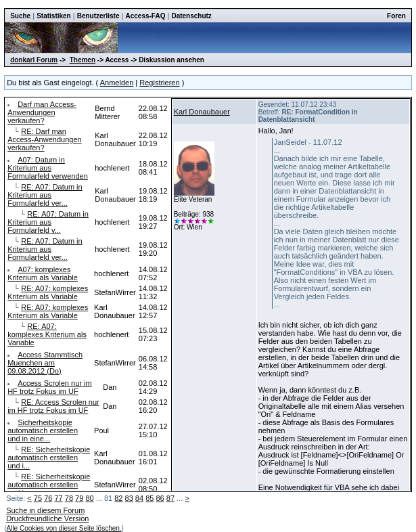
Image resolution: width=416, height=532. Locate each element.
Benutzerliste (98, 16)
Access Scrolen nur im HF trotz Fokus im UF (49, 387)
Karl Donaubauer (202, 112)
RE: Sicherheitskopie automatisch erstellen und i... (49, 458)
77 (58, 498)
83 (129, 498)
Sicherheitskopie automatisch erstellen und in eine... (43, 430)
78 (69, 498)
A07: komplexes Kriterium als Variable (43, 273)
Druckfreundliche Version (47, 518)
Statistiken (54, 16)
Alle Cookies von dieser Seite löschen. (64, 528)
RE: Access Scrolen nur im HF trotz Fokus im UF (53, 406)
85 (149, 498)
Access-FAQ (146, 16)
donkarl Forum (34, 60)
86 (160, 498)
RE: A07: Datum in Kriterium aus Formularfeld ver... (45, 195)
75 (38, 498)
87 (170, 498)
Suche (20, 16)
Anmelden (117, 83)
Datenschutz (191, 16)
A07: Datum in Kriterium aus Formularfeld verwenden (48, 168)
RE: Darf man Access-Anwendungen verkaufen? (44, 139)
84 (139, 498)
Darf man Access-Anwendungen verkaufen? (42, 112)
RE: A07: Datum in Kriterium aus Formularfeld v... (48, 222)
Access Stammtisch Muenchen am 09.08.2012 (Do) (45, 363)
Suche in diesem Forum (45, 510)
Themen (83, 60)
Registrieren (159, 83)
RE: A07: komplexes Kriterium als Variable (48, 292)
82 (118, 498)
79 (79, 498)
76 (48, 498)
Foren (396, 16)
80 (89, 498)
